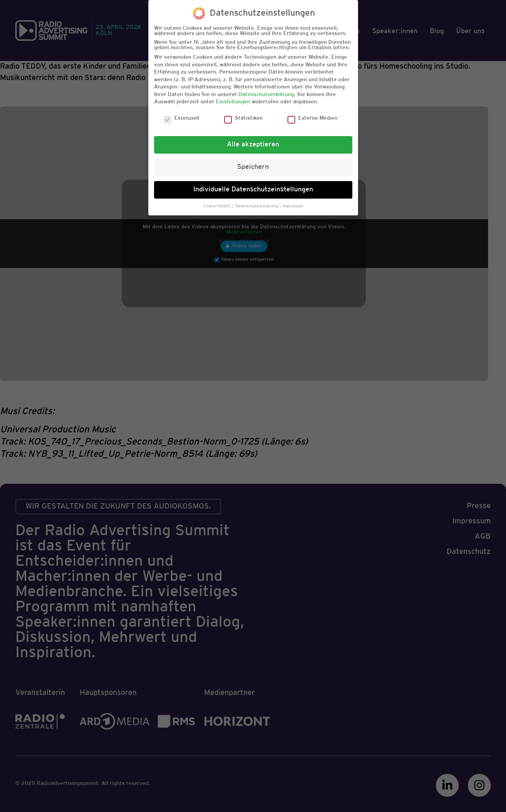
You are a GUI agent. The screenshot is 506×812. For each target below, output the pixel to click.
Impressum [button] (293, 206)
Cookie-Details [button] (217, 206)
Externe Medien (312, 119)
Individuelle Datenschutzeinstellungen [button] (253, 189)
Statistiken (243, 119)
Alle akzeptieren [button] (253, 144)
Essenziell (182, 119)
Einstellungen (233, 102)
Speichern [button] (253, 167)
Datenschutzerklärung (266, 95)
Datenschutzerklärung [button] (257, 206)
